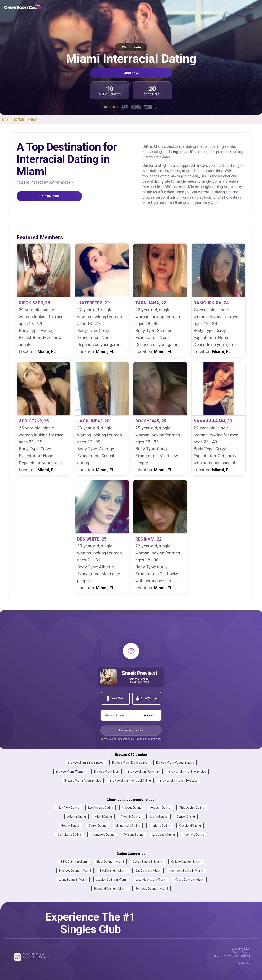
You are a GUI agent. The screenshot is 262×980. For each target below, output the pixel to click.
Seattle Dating (158, 817)
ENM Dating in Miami (113, 871)
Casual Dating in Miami (147, 862)
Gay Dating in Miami (148, 871)
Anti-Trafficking (241, 956)
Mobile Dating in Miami (189, 880)
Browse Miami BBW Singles (86, 763)
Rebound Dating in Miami (110, 889)
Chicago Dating (132, 808)
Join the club (49, 196)
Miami (33, 119)
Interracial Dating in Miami (186, 871)
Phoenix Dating (130, 817)
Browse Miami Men (107, 772)
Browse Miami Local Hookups (179, 781)
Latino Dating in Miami (73, 880)
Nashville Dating (194, 835)
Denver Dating (186, 817)
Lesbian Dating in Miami (111, 880)
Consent (227, 956)
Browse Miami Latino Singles (187, 772)
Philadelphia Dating (192, 808)
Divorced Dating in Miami (75, 871)
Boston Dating (71, 826)
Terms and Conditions (149, 739)
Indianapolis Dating (102, 835)
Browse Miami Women (71, 772)
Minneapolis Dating (128, 826)
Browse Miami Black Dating (130, 763)
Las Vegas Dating (164, 835)
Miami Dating (103, 817)
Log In (249, 7)
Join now (131, 73)
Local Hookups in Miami (151, 880)
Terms (236, 952)
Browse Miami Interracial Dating (130, 781)
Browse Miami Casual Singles (175, 763)
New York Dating (69, 808)
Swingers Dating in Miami (152, 889)
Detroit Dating (98, 826)
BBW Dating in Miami (74, 862)
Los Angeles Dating (101, 808)
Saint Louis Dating (69, 835)
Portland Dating (133, 835)
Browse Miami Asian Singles (83, 781)
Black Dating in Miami (110, 862)
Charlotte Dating (160, 826)
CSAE (217, 956)
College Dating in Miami (186, 862)
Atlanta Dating (76, 817)
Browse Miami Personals (144, 772)
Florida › (19, 119)
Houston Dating (160, 808)
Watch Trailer (131, 47)
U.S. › (7, 119)
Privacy (246, 952)
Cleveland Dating (190, 826)
